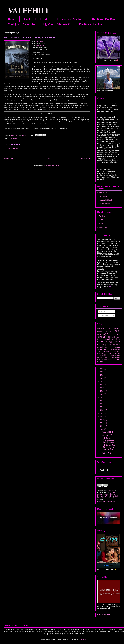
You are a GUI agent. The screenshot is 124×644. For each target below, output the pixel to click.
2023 (102, 378)
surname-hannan (115, 353)
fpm (70, 639)
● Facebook (102, 216)
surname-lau (116, 357)
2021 (102, 385)
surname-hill (102, 355)
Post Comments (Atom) (51, 166)
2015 (102, 404)
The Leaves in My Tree (69, 19)
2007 (102, 429)
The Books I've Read (104, 19)
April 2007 (106, 453)
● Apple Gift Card (104, 204)
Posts (102, 312)
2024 (102, 375)
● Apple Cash (102, 192)
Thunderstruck (40, 41)
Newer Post (8, 158)
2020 (102, 388)
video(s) (100, 362)
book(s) (117, 334)
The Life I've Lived (35, 19)
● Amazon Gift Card (105, 200)
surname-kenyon (102, 357)
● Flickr (100, 220)
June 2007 (106, 435)
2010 (102, 420)
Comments (104, 315)
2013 (102, 410)
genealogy (108, 339)
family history (116, 337)
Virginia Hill (110, 490)
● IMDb (100, 224)
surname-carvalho (114, 349)
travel (118, 359)
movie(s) (109, 342)
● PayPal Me (102, 196)
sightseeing (101, 349)
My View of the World (57, 24)
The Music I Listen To (21, 24)
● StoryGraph (102, 228)
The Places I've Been (91, 24)
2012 (102, 413)
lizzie (118, 339)
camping (101, 337)
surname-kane (116, 355)
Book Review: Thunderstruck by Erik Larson (108, 440)
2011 (102, 416)
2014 (102, 407)
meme (100, 342)
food (99, 339)
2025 (102, 372)
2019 (102, 391)
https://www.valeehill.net (106, 502)
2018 (102, 394)
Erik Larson (41, 46)
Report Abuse (104, 614)
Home (12, 19)
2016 (102, 401)
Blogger (83, 639)
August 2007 (107, 432)
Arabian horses (104, 331)
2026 (102, 369)
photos (118, 345)
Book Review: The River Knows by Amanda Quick (108, 447)
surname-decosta (103, 351)
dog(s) (108, 337)
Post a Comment (12, 148)
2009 (102, 423)
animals (117, 328)
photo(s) (110, 344)
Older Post (86, 158)
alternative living (104, 328)
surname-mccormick (104, 360)
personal (100, 345)
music (118, 342)
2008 (102, 426)
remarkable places (109, 347)
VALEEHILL (26, 11)
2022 (102, 381)
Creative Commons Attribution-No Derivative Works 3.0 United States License (107, 495)
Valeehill (100, 490)
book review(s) (14, 138)
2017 (102, 397)
